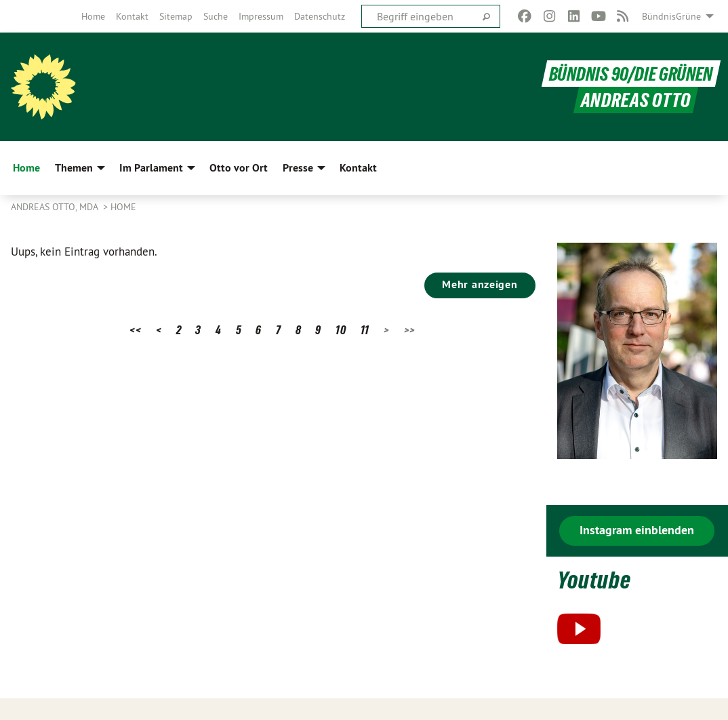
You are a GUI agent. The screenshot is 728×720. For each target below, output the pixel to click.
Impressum (261, 16)
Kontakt (132, 16)
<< (135, 330)
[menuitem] (93, 16)
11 (365, 330)
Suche (216, 16)
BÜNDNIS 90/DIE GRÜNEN (629, 74)
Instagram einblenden (637, 530)
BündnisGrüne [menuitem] (671, 16)
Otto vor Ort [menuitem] (239, 168)
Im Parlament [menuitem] (151, 168)
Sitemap (176, 16)
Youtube (596, 579)
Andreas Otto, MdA (56, 207)
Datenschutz (320, 16)
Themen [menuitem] (74, 168)
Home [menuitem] (26, 168)
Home (93, 16)
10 (341, 330)
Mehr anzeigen (480, 284)
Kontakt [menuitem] (358, 168)
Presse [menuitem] (298, 168)
